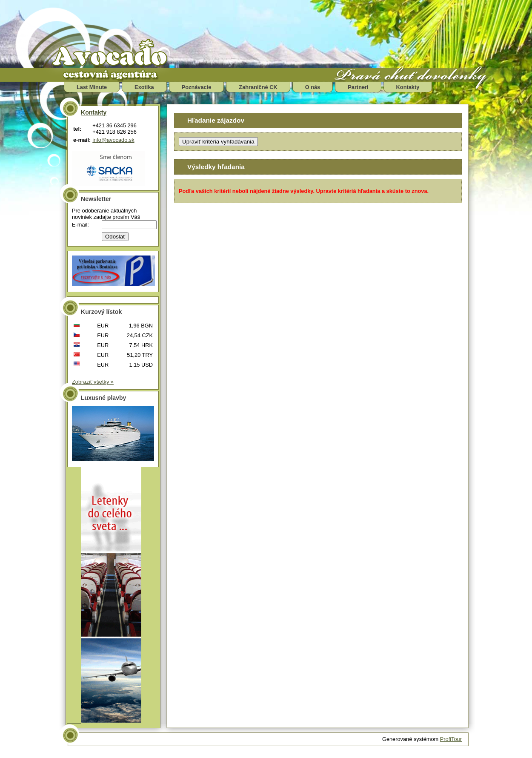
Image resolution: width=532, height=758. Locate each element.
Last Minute (92, 87)
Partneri (358, 87)
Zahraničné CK (258, 87)
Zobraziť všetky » (93, 382)
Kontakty (408, 87)
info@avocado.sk (113, 140)
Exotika (144, 87)
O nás (313, 87)
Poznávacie (197, 87)
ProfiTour (451, 739)
